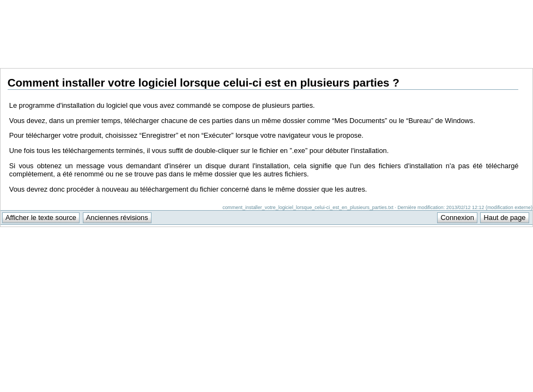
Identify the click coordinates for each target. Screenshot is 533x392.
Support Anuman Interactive (476, 6)
